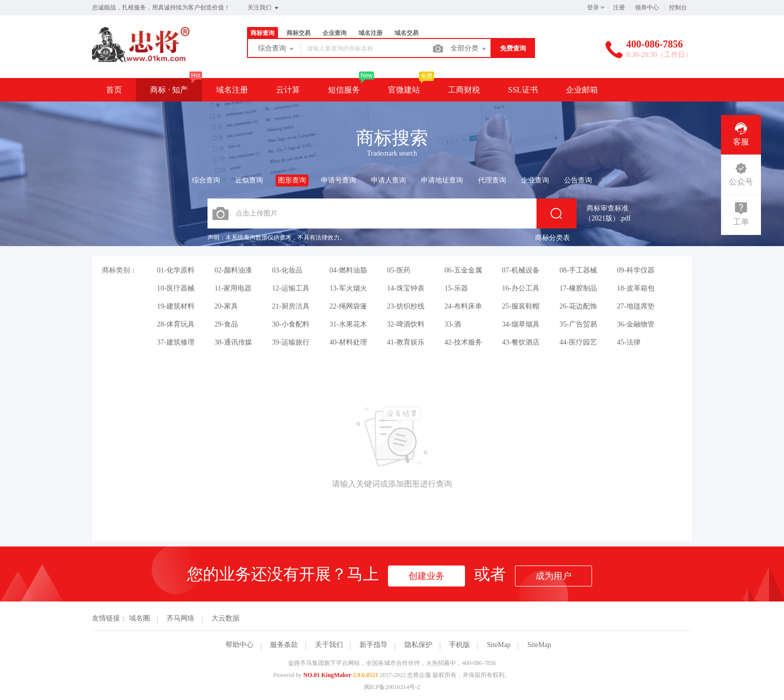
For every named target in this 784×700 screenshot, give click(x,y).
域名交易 (406, 33)
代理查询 (492, 180)
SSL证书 (523, 90)
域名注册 (370, 33)
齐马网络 (180, 618)
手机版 (459, 645)
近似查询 (249, 180)
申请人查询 (388, 180)
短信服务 (344, 90)
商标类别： (119, 270)
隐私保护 (418, 645)
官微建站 (404, 90)
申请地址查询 (442, 180)
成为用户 (553, 576)
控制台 (678, 7)
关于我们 (329, 645)
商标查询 (262, 33)
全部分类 (469, 49)
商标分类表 (552, 238)
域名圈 (139, 618)
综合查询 (276, 49)
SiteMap (499, 645)
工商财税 (464, 90)
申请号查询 (338, 180)
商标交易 (298, 33)
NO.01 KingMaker (327, 675)
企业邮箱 (582, 90)
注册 (619, 7)
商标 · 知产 (169, 90)
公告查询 (578, 180)
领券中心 (647, 7)
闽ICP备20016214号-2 (392, 687)
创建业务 (426, 576)
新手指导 (373, 645)
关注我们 (264, 8)
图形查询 (292, 180)
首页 (114, 90)
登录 (593, 7)
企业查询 (334, 33)
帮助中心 (239, 645)
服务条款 (284, 645)
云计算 (288, 90)
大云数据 (225, 618)
